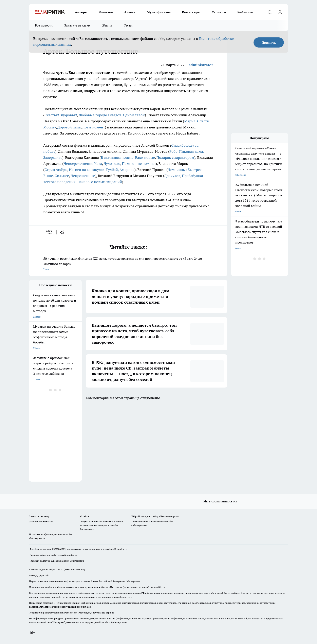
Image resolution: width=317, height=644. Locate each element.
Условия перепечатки (41, 521)
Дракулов (172, 176)
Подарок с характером (175, 157)
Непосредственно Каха (83, 164)
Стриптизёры (56, 170)
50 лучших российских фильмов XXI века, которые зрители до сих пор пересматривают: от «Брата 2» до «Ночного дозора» (128, 264)
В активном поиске (117, 157)
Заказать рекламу (77, 25)
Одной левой (134, 115)
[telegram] (63, 232)
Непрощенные (83, 176)
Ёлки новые (145, 157)
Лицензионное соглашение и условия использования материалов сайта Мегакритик (101, 525)
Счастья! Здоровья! (61, 115)
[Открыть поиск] (270, 12)
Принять (269, 42)
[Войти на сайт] (280, 12)
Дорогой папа (69, 127)
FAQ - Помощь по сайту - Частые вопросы (155, 516)
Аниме (130, 12)
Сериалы (219, 12)
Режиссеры (191, 12)
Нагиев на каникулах (87, 170)
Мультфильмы (159, 12)
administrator (201, 65)
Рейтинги (245, 12)
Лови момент (94, 127)
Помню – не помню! (139, 164)
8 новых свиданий (107, 182)
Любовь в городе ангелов (100, 115)
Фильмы (106, 12)
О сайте (85, 516)
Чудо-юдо (112, 164)
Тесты (128, 25)
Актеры (81, 12)
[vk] (49, 232)
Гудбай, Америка (120, 170)
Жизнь (107, 25)
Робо (173, 151)
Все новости (44, 25)
